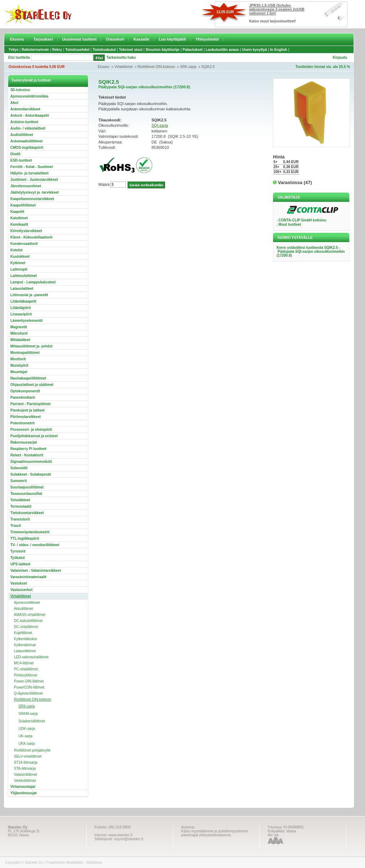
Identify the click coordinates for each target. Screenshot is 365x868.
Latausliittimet (25, 651)
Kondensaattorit (24, 244)
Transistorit (20, 519)
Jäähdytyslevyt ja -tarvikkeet (35, 192)
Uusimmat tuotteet (80, 39)
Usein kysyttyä (255, 50)
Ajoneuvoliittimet (27, 603)
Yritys (14, 50)
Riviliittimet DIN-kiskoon (156, 67)
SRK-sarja (188, 67)
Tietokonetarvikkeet (27, 513)
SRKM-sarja (28, 714)
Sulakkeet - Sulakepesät (31, 474)
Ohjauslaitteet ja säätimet (32, 385)
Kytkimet (18, 263)
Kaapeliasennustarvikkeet (32, 199)
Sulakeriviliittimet (32, 721)
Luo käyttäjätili (172, 39)
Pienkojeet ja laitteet (27, 410)
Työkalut (17, 558)
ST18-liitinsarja (26, 762)
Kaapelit (17, 212)
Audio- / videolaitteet (28, 128)
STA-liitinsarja (25, 768)
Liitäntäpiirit (20, 308)
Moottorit (18, 359)
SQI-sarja (160, 125)
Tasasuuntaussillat (26, 494)
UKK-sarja (27, 744)
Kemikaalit (19, 224)
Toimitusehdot (77, 50)
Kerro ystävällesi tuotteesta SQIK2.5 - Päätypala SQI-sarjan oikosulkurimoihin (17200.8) (311, 252)
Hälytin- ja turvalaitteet (29, 173)
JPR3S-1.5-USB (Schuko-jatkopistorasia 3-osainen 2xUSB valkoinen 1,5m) (277, 9)
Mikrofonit (19, 333)
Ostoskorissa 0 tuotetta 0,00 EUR (37, 67)
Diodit (15, 154)
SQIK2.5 (208, 67)
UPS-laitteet (20, 564)
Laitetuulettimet (24, 276)
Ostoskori (115, 39)
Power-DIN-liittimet (29, 681)
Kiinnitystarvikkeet (26, 231)
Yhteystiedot (207, 39)
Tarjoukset (43, 39)
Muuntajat (19, 372)
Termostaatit (21, 506)
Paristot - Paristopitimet (30, 404)
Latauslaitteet (22, 289)
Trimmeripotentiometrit (30, 532)
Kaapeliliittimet (23, 205)
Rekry (57, 50)
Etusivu (17, 39)
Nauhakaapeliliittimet (28, 378)
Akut (14, 103)
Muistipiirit (19, 365)
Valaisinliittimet (25, 775)
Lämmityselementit (27, 321)
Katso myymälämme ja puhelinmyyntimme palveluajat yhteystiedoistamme (214, 833)
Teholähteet (20, 500)
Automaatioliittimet (27, 141)
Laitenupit (19, 269)
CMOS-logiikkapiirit (27, 148)
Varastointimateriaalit (28, 577)
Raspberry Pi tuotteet (28, 449)
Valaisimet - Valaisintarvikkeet (36, 571)
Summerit (19, 481)
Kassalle (141, 39)
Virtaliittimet (124, 67)
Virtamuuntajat (23, 787)
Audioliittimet (22, 135)
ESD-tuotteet (21, 160)
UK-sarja (25, 736)
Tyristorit (18, 551)
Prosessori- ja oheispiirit (31, 430)
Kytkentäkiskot (25, 639)
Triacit (16, 526)
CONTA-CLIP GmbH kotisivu (302, 220)
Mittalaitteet (20, 340)
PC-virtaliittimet (26, 669)
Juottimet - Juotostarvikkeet (34, 180)
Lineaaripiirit (21, 314)
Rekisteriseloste (35, 50)
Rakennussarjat (24, 442)
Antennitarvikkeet (25, 109)
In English (279, 50)
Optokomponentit (25, 391)
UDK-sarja (27, 729)
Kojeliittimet (23, 633)
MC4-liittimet (24, 663)
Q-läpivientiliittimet (28, 693)
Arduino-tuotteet (24, 122)
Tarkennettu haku (121, 57)
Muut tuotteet (290, 224)
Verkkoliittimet (25, 781)
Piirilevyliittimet (26, 675)
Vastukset (19, 583)
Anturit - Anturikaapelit (30, 116)
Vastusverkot (21, 590)
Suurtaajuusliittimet (27, 487)
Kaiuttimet (19, 218)
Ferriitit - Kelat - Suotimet (32, 167)
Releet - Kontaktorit (27, 455)
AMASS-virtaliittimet (30, 615)
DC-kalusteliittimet (28, 621)
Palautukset (192, 50)
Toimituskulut (104, 50)
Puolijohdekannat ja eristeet (34, 436)
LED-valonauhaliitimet (31, 657)
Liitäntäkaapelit (23, 301)
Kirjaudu (340, 57)
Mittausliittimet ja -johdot (31, 346)
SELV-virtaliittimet (28, 756)
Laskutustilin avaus (222, 50)
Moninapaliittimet (25, 353)
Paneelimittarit (23, 398)
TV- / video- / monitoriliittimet (35, 545)
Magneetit (19, 327)
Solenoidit (19, 468)
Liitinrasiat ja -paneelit (29, 295)
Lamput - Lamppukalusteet (33, 282)
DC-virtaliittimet (26, 627)
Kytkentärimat (25, 645)
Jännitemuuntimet (26, 186)
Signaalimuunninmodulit (31, 462)
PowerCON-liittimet (29, 687)
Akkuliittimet (23, 609)
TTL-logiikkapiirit (25, 538)
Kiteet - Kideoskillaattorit (31, 237)
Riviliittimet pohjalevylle (32, 750)
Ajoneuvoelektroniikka (29, 96)
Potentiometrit (22, 423)
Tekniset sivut (131, 50)
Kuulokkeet (20, 257)
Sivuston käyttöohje (162, 50)
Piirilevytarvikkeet (25, 417)
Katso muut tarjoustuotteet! (273, 21)
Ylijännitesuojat (24, 793)
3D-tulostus (20, 90)
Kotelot (16, 250)
